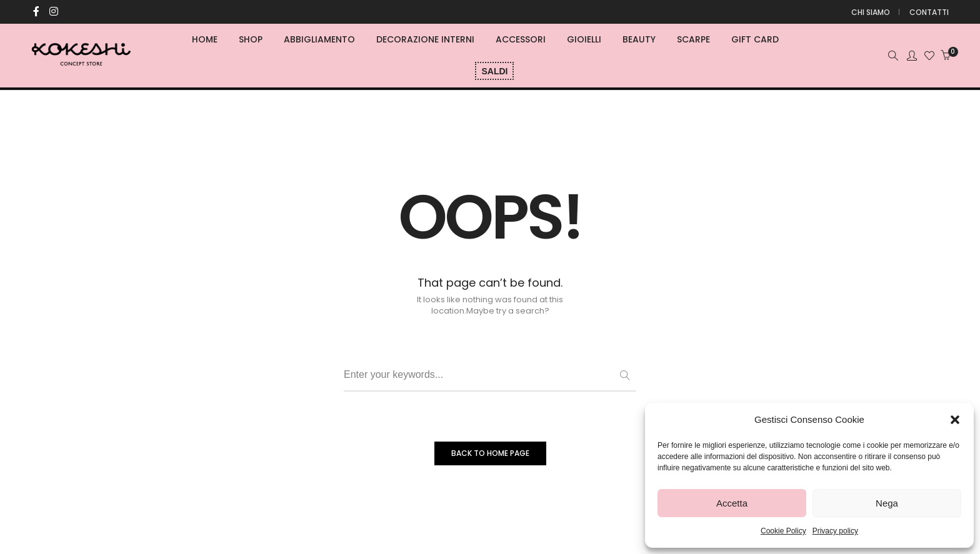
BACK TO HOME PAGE (490, 453)
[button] (955, 420)
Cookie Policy (783, 531)
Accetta (732, 503)
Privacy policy (835, 531)
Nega (887, 503)
